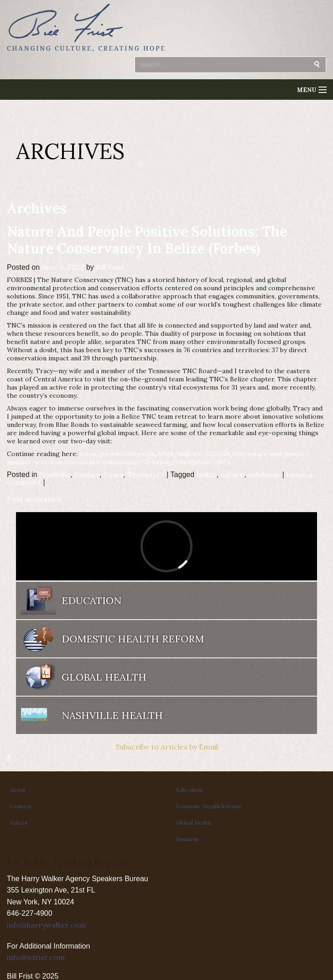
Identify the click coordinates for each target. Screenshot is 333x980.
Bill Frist (110, 267)
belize (207, 474)
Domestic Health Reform (133, 639)
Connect (21, 806)
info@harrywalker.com (46, 925)
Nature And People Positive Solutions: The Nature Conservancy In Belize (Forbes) (147, 240)
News (113, 474)
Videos (18, 823)
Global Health (104, 677)
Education (91, 600)
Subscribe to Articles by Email (167, 747)
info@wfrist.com (36, 957)
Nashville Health (112, 715)
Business (187, 839)
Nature (87, 474)
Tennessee (146, 474)
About (17, 790)
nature (232, 474)
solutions (264, 474)
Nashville (55, 474)
